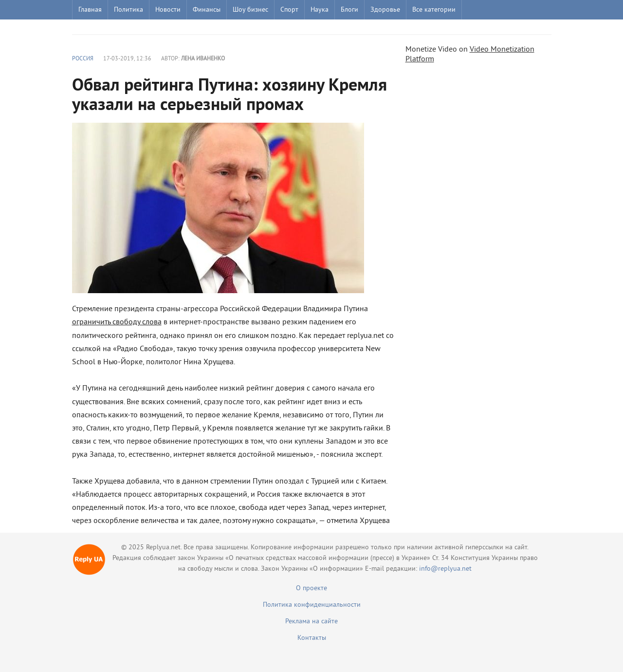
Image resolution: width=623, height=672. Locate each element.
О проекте (311, 588)
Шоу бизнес (250, 10)
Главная (90, 10)
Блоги (349, 10)
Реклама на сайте (311, 622)
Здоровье (385, 10)
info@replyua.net (445, 569)
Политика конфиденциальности (312, 605)
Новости (168, 10)
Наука (320, 10)
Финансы (207, 10)
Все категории (434, 10)
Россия (83, 59)
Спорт (289, 10)
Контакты (312, 638)
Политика (128, 10)
